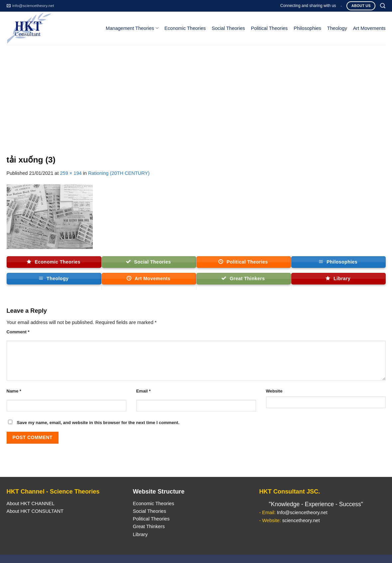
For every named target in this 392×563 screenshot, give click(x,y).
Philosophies (307, 28)
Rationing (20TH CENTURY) (119, 173)
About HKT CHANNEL (31, 504)
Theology (337, 28)
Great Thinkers (149, 526)
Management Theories (132, 28)
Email (144, 391)
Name (14, 391)
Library (140, 534)
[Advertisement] (196, 95)
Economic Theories (185, 28)
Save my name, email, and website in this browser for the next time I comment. (98, 423)
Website (274, 391)
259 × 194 (71, 173)
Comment (18, 332)
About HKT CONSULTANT (35, 511)
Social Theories (228, 28)
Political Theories (269, 28)
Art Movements (369, 28)
